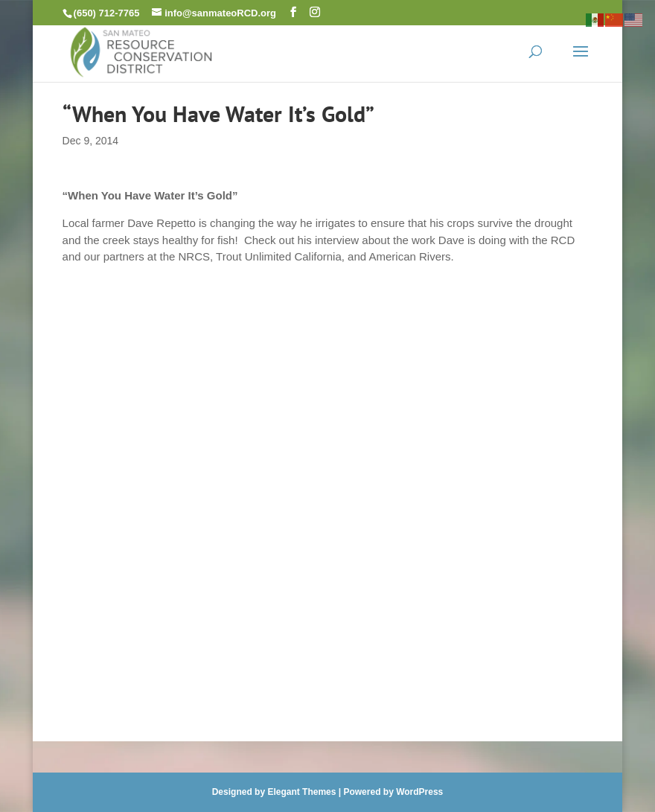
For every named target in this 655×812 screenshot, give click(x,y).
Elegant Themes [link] (301, 792)
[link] (141, 51)
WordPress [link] (419, 792)
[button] (293, 12)
